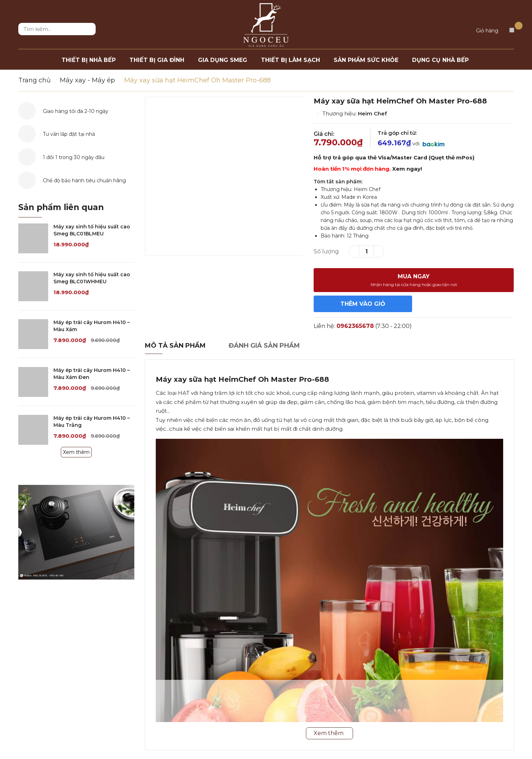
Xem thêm (76, 452)
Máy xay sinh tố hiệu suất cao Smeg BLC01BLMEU (92, 230)
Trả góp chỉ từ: (397, 133)
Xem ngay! (407, 169)
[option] (224, 176)
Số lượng (326, 251)
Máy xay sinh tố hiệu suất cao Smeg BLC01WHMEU (92, 278)
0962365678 (355, 326)
